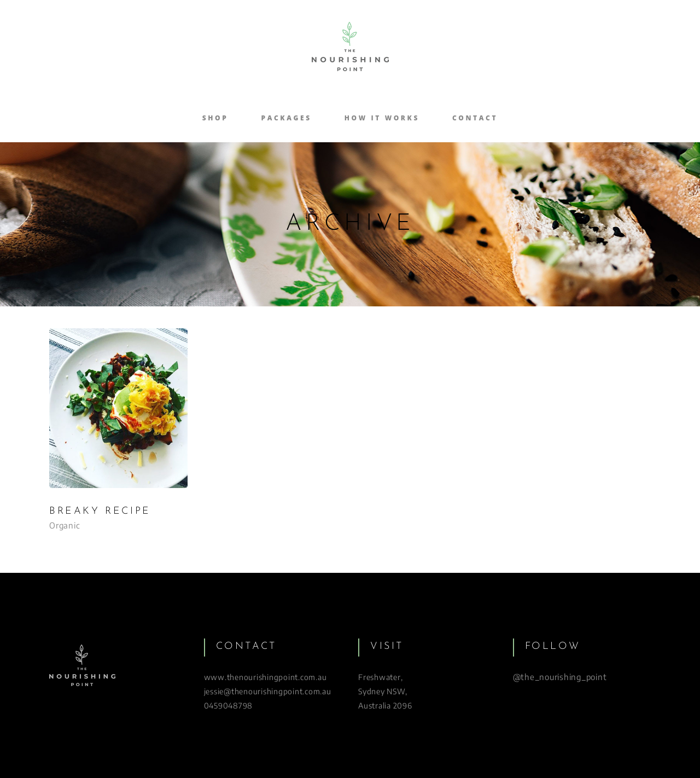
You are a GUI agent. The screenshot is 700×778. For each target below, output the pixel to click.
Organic (65, 525)
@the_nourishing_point (560, 677)
